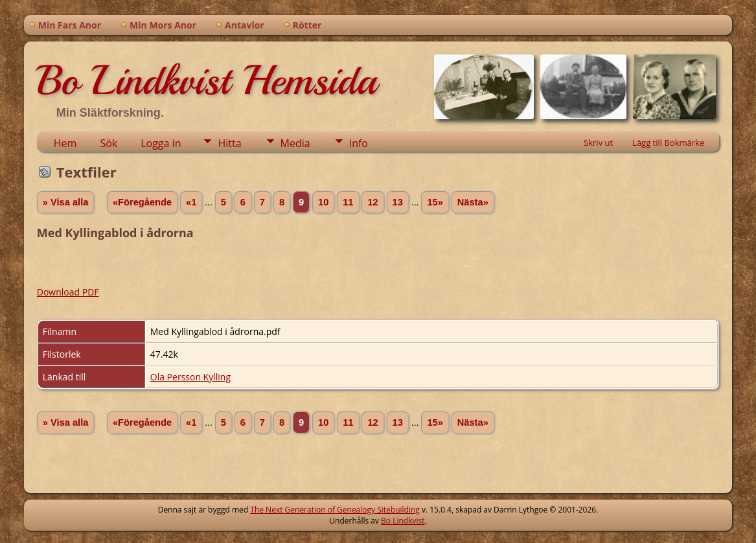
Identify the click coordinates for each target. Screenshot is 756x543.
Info (359, 143)
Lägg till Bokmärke (668, 143)
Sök (109, 143)
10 (323, 202)
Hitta (229, 143)
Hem (65, 143)
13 (398, 202)
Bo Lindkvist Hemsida (207, 80)
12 (372, 202)
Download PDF (68, 292)
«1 (191, 202)
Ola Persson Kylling (190, 377)
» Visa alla (66, 202)
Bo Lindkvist (403, 521)
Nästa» (473, 202)
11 (348, 202)
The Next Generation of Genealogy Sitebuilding (335, 510)
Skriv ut (598, 143)
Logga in (161, 143)
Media (295, 143)
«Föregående (142, 202)
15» (435, 202)
